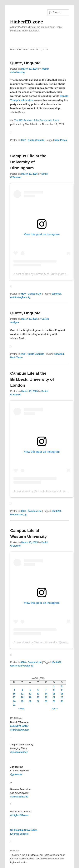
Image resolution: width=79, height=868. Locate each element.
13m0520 (56, 294)
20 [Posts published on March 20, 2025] (38, 697)
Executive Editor (19, 726)
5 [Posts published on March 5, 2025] (30, 690)
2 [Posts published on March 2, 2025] (62, 686)
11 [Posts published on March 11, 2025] (22, 694)
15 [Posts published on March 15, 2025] (54, 694)
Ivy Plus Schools (19, 834)
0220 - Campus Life (31, 511)
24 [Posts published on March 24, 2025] (14, 701)
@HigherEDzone (19, 815)
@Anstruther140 (19, 797)
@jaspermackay (19, 752)
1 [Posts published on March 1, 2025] (54, 686)
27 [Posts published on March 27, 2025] (38, 701)
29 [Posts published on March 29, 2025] (54, 701)
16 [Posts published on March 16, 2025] (62, 694)
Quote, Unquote (25, 63)
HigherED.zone (27, 22)
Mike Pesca (61, 140)
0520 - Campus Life (31, 294)
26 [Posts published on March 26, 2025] (30, 701)
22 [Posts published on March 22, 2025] (54, 697)
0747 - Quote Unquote (32, 140)
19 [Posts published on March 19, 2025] (30, 697)
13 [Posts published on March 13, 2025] (38, 694)
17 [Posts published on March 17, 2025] (14, 697)
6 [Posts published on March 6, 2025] (38, 690)
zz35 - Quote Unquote (32, 354)
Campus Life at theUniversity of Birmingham (28, 162)
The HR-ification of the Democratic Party (36, 120)
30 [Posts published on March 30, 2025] (62, 701)
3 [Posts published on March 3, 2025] (14, 690)
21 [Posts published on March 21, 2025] (46, 697)
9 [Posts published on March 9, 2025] (62, 690)
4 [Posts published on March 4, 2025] (22, 690)
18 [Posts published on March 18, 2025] (22, 697)
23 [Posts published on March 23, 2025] (62, 697)
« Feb (21, 709)
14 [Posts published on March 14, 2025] (46, 694)
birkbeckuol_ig (18, 515)
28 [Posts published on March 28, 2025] (46, 701)
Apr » (55, 709)
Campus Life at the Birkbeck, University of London (32, 379)
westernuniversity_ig (22, 666)
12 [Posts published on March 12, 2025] (30, 694)
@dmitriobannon (19, 730)
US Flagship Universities (24, 830)
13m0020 (56, 662)
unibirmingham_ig (20, 297)
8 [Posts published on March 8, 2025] (54, 690)
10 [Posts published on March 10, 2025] (14, 694)
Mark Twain (16, 357)
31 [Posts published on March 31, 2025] (14, 705)
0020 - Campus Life (31, 662)
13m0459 (59, 354)
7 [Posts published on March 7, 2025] (46, 690)
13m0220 (56, 511)
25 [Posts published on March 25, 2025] (22, 701)
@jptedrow (16, 774)
